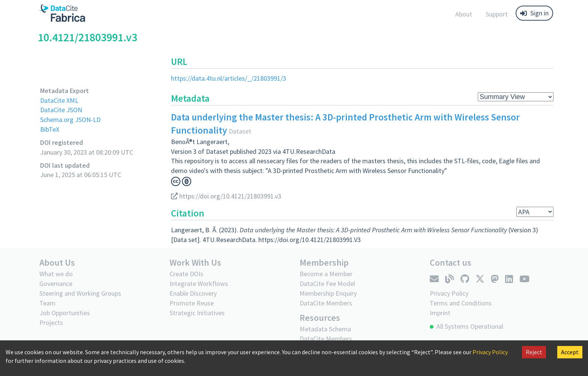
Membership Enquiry (328, 293)
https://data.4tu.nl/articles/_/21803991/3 (229, 78)
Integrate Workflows (199, 284)
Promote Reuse (192, 303)
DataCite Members (326, 303)
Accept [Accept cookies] (570, 352)
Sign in (534, 13)
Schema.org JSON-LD (70, 120)
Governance (56, 284)
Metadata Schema (325, 329)
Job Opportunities (65, 313)
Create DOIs (186, 274)
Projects (51, 323)
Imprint (440, 313)
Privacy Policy (490, 352)
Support (497, 14)
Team (47, 303)
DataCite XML (59, 100)
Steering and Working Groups (80, 293)
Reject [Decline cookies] (534, 352)
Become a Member (326, 274)
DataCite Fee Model (327, 284)
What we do (56, 274)
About (464, 14)
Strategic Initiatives (197, 313)
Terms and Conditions (461, 303)
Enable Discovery (193, 293)
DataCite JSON (61, 110)
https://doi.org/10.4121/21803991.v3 (226, 196)
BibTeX (50, 129)
